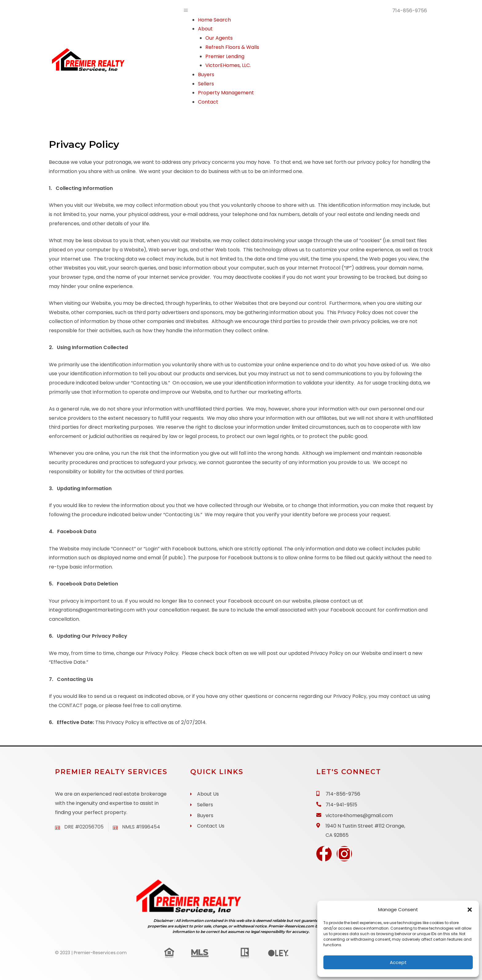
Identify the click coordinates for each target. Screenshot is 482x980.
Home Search (214, 20)
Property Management (226, 93)
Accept (398, 962)
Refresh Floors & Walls (232, 47)
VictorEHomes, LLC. (228, 65)
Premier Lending (225, 56)
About (205, 29)
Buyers (206, 75)
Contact (208, 102)
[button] (470, 910)
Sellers (206, 84)
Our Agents (219, 38)
